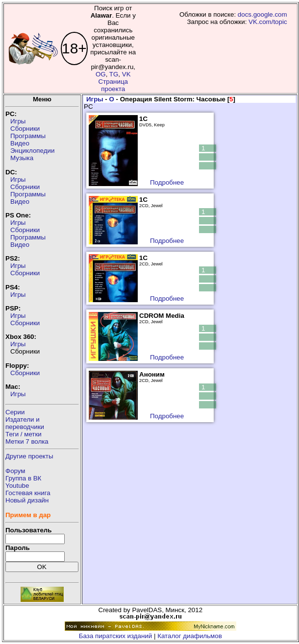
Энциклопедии (32, 151)
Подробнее (167, 182)
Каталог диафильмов (190, 636)
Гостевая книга (28, 493)
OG (101, 74)
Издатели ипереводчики (25, 423)
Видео (20, 143)
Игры (18, 121)
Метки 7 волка (27, 441)
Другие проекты (29, 456)
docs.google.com (262, 14)
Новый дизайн (27, 500)
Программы (28, 136)
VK (126, 74)
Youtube (17, 486)
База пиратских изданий (115, 636)
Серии (15, 412)
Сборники (25, 129)
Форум (15, 471)
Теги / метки (24, 434)
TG (114, 74)
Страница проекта (113, 85)
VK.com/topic (268, 22)
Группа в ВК (23, 478)
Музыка (22, 158)
